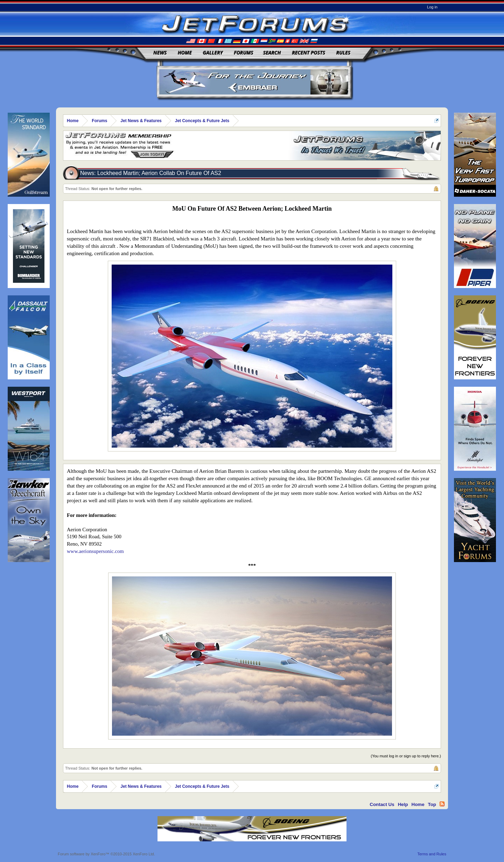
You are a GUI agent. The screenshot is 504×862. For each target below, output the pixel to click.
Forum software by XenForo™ (106, 854)
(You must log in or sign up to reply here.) (406, 756)
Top (432, 804)
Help (403, 804)
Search (272, 53)
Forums (244, 53)
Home (185, 53)
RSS (442, 804)
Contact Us (382, 804)
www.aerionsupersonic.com (95, 551)
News (160, 53)
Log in (432, 7)
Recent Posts (309, 53)
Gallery (213, 53)
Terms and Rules (432, 854)
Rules (343, 53)
